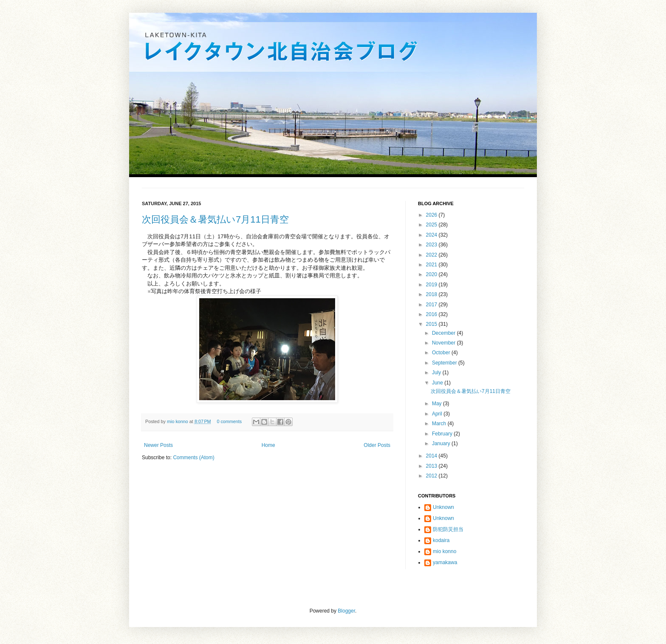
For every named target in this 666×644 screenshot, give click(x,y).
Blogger (346, 611)
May (437, 404)
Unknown (443, 507)
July (437, 373)
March (440, 424)
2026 (432, 215)
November (444, 343)
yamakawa (445, 562)
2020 (432, 274)
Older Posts (377, 445)
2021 (432, 265)
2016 (432, 314)
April (438, 414)
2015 (432, 324)
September (445, 363)
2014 (432, 456)
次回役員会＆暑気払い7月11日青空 (215, 219)
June (438, 383)
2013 (432, 466)
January (442, 443)
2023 (432, 245)
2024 (432, 235)
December (444, 333)
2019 (432, 285)
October (442, 353)
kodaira (441, 540)
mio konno (178, 421)
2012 (432, 476)
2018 (432, 294)
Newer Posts (158, 445)
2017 (432, 305)
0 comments (229, 421)
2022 (432, 255)
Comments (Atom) (193, 458)
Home (268, 445)
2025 (432, 225)
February (443, 434)
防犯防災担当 (448, 529)
